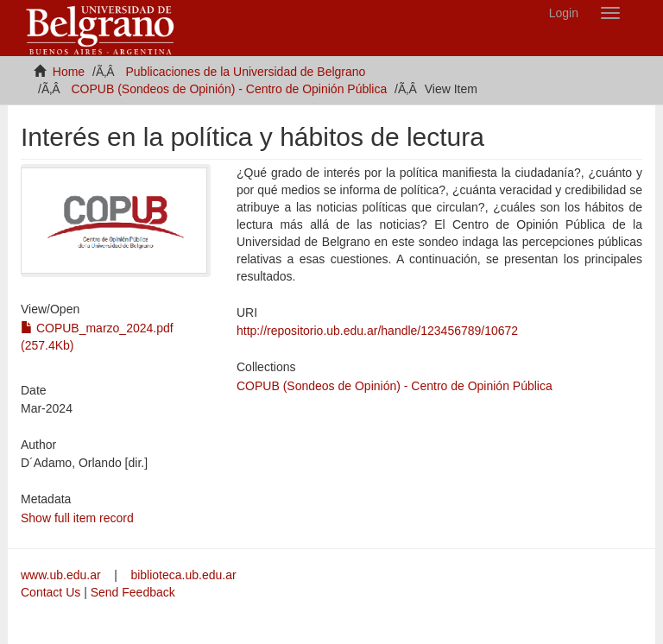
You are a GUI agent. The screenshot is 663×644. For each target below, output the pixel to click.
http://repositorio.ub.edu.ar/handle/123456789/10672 (377, 331)
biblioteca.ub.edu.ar (183, 575)
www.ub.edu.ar (63, 575)
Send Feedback (133, 592)
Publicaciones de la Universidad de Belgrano (246, 72)
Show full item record (77, 518)
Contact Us (51, 592)
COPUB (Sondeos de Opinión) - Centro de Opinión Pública (229, 89)
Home (69, 72)
